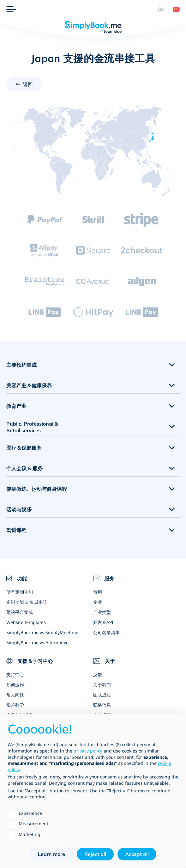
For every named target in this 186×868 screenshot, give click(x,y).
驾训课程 (16, 530)
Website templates (26, 622)
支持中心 (15, 674)
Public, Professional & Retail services (32, 427)
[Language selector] (174, 9)
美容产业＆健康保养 (29, 385)
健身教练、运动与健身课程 (37, 489)
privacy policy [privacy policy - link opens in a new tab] (88, 751)
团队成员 (102, 695)
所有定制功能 (20, 592)
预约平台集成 (20, 612)
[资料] (161, 9)
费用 (98, 592)
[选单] (11, 9)
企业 (98, 602)
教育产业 (16, 406)
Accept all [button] (137, 854)
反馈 (98, 674)
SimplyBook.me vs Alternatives (39, 643)
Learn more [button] (51, 854)
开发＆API (103, 622)
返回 (28, 84)
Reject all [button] (95, 854)
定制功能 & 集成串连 (27, 602)
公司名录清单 (106, 632)
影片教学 (15, 705)
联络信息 (102, 705)
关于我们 (102, 685)
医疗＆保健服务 (24, 448)
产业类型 (102, 612)
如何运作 (15, 685)
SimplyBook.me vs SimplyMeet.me (42, 632)
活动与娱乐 (19, 509)
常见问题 (15, 695)
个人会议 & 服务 (24, 468)
